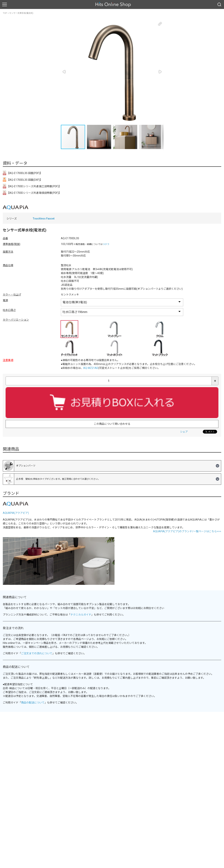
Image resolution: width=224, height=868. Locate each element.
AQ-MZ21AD (91, 368)
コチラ (106, 244)
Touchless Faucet (44, 219)
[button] (160, 24)
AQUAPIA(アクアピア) (16, 513)
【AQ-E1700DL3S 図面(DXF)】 (23, 179)
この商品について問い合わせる (112, 424)
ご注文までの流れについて (37, 653)
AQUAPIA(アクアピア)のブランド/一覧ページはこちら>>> (187, 531)
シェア (184, 432)
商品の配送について (33, 703)
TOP (5, 13)
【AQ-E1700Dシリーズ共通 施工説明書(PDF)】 (32, 186)
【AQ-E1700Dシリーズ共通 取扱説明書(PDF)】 (32, 193)
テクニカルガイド (81, 615)
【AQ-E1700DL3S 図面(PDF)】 (23, 173)
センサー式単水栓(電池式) (21, 13)
